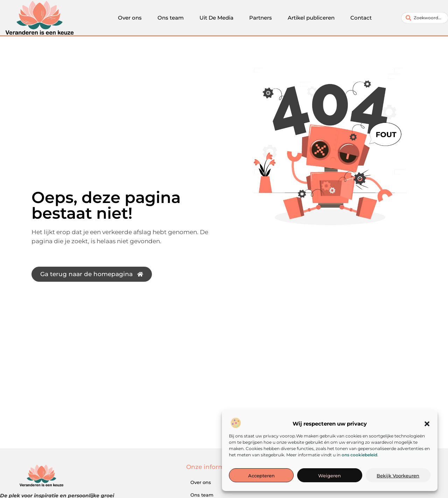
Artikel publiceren (311, 18)
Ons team (171, 18)
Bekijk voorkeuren (398, 476)
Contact (361, 18)
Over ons (130, 18)
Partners (261, 18)
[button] (427, 425)
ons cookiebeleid (359, 455)
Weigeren (330, 476)
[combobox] (425, 18)
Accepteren (261, 476)
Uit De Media (216, 18)
